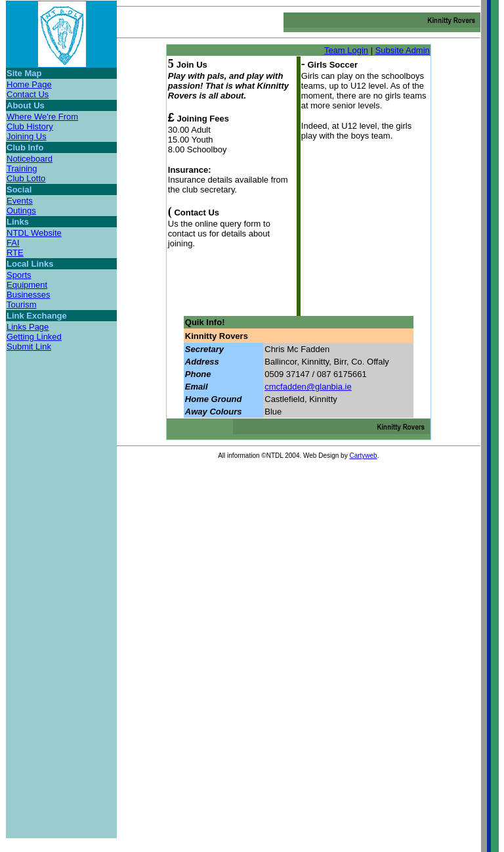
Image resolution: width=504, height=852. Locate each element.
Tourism (22, 304)
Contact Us (28, 94)
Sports (19, 275)
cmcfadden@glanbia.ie (308, 387)
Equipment (27, 285)
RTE (15, 253)
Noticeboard (30, 159)
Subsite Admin (403, 50)
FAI (13, 243)
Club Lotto (26, 178)
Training (22, 168)
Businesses (28, 295)
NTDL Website (34, 233)
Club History (30, 126)
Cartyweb (363, 456)
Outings (21, 211)
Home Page (29, 84)
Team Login (346, 50)
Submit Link (29, 347)
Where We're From (42, 117)
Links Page (28, 327)
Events (20, 201)
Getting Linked (34, 337)
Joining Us (27, 136)
